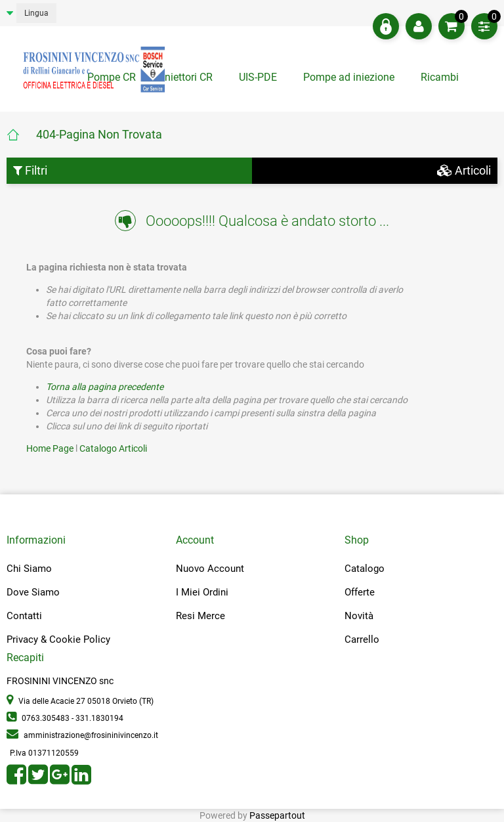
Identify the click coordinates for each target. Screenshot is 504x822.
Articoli (464, 170)
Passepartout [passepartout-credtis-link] (277, 815)
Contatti (24, 616)
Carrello (362, 639)
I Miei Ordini (202, 592)
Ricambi (441, 77)
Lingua (36, 13)
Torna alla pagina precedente (105, 387)
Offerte (360, 592)
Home (21, 135)
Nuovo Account (210, 569)
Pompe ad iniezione (349, 77)
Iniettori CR (187, 77)
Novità (359, 616)
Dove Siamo (33, 592)
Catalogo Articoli (113, 448)
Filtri (30, 170)
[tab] (441, 80)
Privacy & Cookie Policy (58, 639)
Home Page (51, 448)
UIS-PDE (258, 77)
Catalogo (365, 569)
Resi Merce (200, 616)
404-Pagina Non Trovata (99, 134)
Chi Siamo (29, 569)
